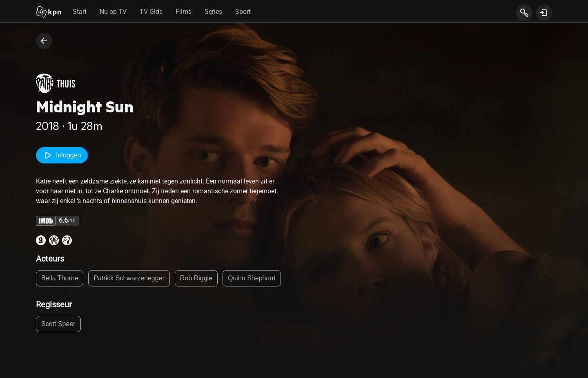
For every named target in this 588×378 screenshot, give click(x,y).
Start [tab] (80, 12)
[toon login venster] (544, 13)
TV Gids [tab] (151, 12)
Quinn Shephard (252, 278)
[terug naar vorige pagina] (44, 41)
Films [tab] (184, 12)
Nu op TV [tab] (113, 12)
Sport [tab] (243, 12)
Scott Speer (58, 324)
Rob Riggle (196, 278)
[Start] (49, 13)
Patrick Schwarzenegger (129, 278)
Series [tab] (213, 12)
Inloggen (62, 155)
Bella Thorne (60, 278)
